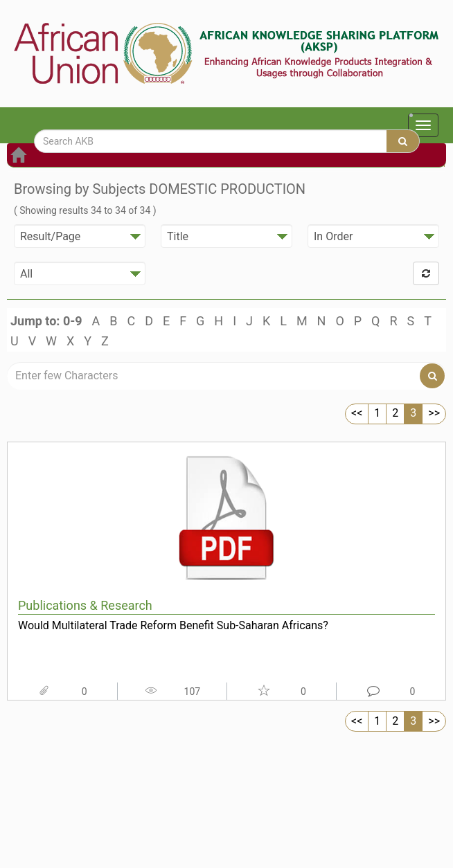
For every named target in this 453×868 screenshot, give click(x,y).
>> (434, 413)
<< (357, 413)
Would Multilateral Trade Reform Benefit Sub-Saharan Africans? (173, 625)
